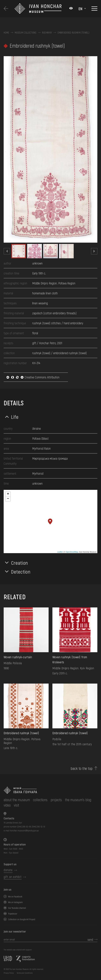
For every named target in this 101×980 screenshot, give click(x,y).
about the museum (17, 800)
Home (6, 33)
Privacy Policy (9, 973)
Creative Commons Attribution (33, 377)
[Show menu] (94, 9)
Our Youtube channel (17, 908)
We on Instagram (15, 902)
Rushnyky (47, 33)
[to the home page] (50, 790)
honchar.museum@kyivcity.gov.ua (24, 831)
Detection (21, 572)
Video (7, 805)
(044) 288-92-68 (24, 827)
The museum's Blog (78, 800)
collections (40, 800)
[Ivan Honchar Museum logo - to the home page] (40, 9)
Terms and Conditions (25, 973)
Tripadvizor (13, 914)
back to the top (82, 768)
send (90, 939)
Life (15, 417)
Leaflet (60, 552)
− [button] (8, 499)
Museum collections (26, 33)
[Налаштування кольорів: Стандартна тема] (71, 9)
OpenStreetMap (72, 552)
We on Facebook (15, 897)
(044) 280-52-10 (39, 827)
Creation (20, 563)
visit (16, 805)
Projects (56, 800)
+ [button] (8, 494)
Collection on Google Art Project (22, 919)
